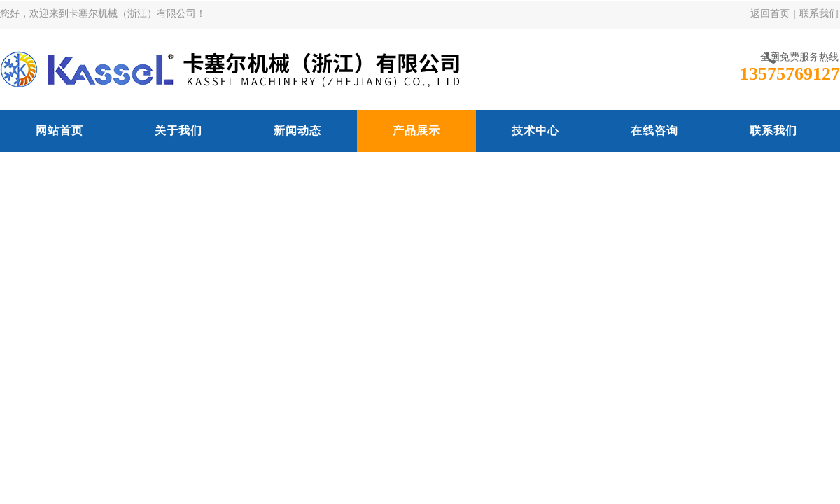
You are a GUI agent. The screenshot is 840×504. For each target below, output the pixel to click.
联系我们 (819, 14)
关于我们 (178, 131)
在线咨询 (654, 131)
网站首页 (59, 131)
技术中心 (535, 131)
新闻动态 (297, 131)
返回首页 (770, 14)
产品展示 (416, 131)
